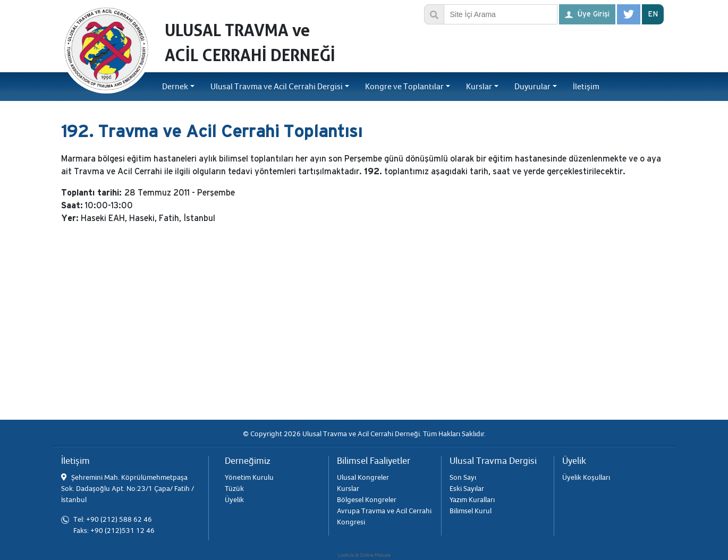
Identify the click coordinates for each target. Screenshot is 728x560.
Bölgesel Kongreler (367, 500)
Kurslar (348, 489)
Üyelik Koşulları (586, 477)
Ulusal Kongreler (363, 477)
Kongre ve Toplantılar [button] (404, 87)
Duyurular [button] (532, 87)
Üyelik (234, 500)
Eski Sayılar (467, 489)
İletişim (586, 87)
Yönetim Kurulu (249, 477)
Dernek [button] (175, 87)
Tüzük (234, 489)
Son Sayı (463, 477)
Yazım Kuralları (472, 500)
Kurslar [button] (479, 87)
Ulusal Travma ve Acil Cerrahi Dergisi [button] (277, 87)
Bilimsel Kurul (471, 511)
